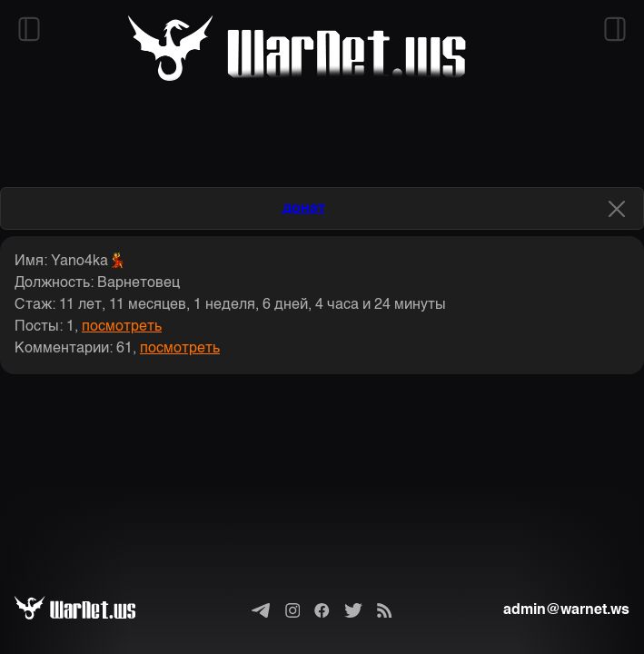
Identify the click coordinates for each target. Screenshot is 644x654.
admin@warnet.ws (566, 610)
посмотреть (122, 327)
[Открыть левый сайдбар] (29, 29)
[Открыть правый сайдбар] (615, 29)
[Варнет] (89, 610)
